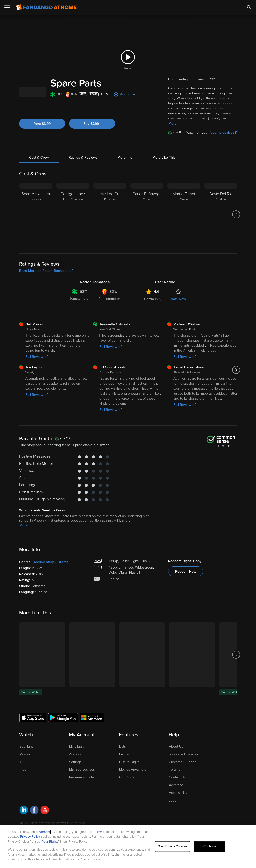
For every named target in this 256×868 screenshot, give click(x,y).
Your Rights (50, 842)
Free (23, 776)
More (173, 130)
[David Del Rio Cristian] (221, 221)
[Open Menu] (7, 7)
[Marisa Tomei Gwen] (184, 221)
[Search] (249, 7)
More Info (125, 164)
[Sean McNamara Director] (36, 221)
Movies (25, 761)
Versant (45, 832)
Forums (175, 776)
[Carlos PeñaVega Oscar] (147, 221)
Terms (100, 832)
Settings (75, 768)
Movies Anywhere (133, 776)
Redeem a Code (82, 784)
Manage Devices (82, 776)
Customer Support (183, 768)
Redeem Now (186, 578)
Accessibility (178, 799)
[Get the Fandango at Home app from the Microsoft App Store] (92, 724)
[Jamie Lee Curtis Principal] (110, 221)
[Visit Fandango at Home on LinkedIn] (24, 817)
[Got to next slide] (236, 221)
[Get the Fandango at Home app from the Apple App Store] (33, 724)
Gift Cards (127, 784)
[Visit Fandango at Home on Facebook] (34, 817)
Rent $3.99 (42, 137)
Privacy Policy (30, 837)
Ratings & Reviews (83, 164)
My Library (77, 753)
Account (76, 761)
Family (124, 761)
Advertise (176, 791)
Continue (210, 846)
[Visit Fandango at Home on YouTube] (45, 817)
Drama (63, 568)
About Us (176, 753)
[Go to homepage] (46, 7)
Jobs (173, 807)
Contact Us (177, 784)
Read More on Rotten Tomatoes (46, 277)
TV (22, 768)
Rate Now (178, 305)
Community (153, 305)
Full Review (37, 363)
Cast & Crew (39, 164)
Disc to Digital (130, 768)
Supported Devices (184, 761)
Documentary (43, 568)
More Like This (164, 164)
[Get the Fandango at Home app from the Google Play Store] (63, 724)
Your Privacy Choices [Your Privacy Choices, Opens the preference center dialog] (173, 846)
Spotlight (26, 753)
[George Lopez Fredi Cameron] (73, 221)
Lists (122, 753)
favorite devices (224, 139)
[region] (128, 846)
